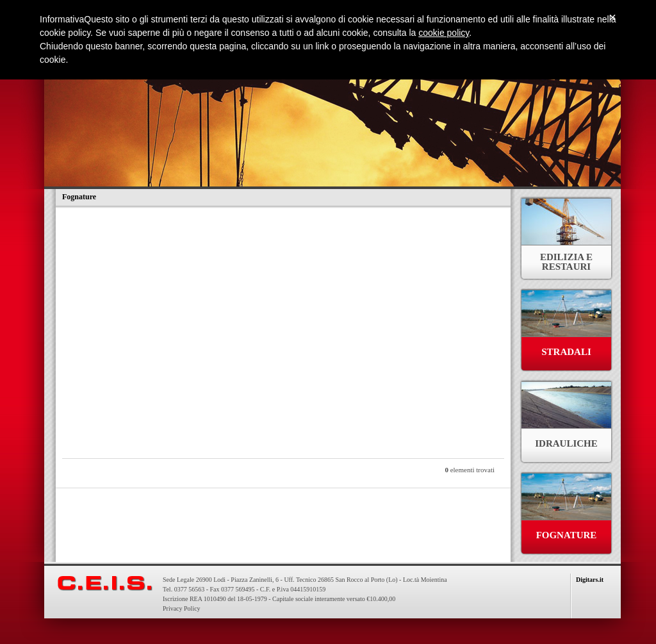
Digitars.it (590, 580)
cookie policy (444, 33)
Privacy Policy (182, 608)
